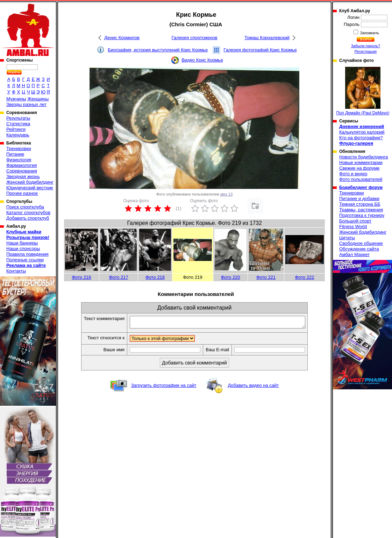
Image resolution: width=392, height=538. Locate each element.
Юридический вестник (30, 188)
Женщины (38, 99)
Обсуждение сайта (359, 249)
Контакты (16, 271)
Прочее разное (22, 193)
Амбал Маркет (354, 254)
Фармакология (22, 165)
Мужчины (16, 99)
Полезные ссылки (25, 260)
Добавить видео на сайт (253, 387)
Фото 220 (230, 277)
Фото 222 (304, 277)
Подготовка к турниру (362, 215)
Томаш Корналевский (267, 38)
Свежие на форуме (359, 168)
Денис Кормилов (122, 38)
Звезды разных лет (26, 104)
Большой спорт (355, 221)
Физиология (19, 160)
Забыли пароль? (366, 46)
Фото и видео (353, 174)
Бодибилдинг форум (361, 187)
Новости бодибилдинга (364, 157)
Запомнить (369, 33)
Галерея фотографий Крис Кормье (260, 50)
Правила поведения (27, 254)
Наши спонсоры (23, 249)
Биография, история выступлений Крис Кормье (158, 50)
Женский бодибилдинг (30, 182)
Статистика (18, 124)
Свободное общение (361, 243)
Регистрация (366, 51)
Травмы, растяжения (361, 210)
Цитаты (347, 238)
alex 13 (226, 194)
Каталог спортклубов (28, 213)
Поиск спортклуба (25, 207)
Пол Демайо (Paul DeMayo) (363, 91)
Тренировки (19, 148)
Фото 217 (118, 277)
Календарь (18, 135)
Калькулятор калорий (362, 132)
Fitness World (353, 226)
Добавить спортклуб (28, 218)
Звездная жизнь (23, 176)
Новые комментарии (361, 162)
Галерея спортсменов (195, 38)
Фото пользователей (361, 179)
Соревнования (22, 171)
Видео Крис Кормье (202, 60)
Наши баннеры (22, 243)
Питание (15, 154)
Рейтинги (16, 129)
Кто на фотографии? (361, 138)
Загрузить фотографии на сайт (164, 387)
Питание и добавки (359, 199)
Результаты (18, 118)
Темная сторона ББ (360, 204)
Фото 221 (266, 277)
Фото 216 (81, 277)
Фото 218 (155, 277)
